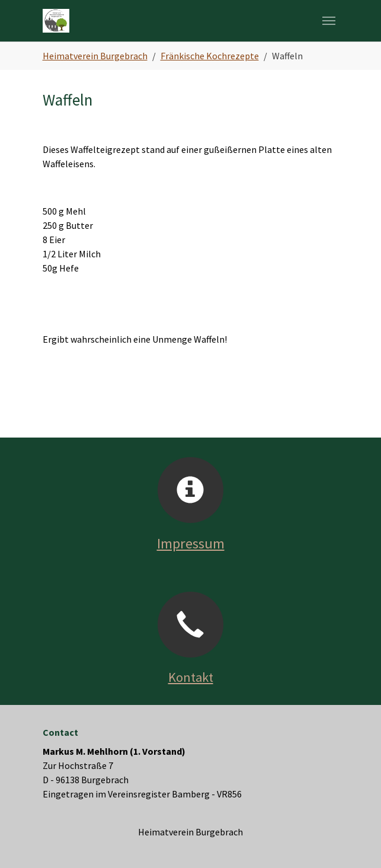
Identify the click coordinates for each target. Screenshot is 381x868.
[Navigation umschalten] (329, 21)
